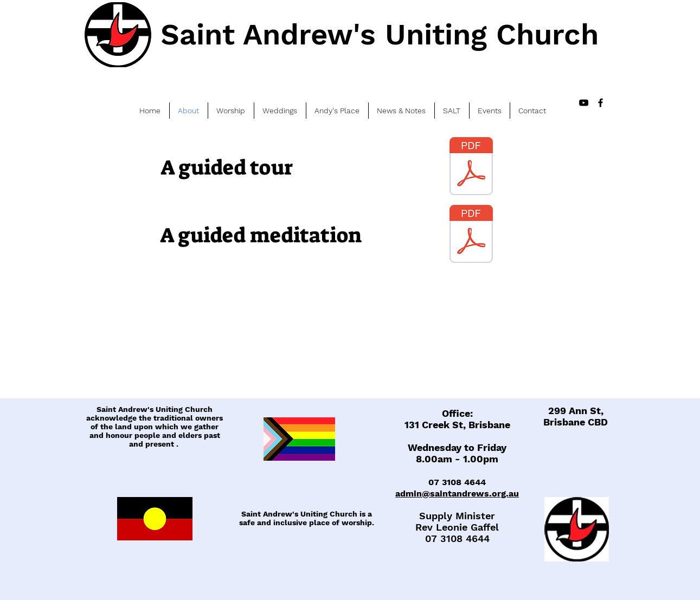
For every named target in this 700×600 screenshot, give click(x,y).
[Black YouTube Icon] (584, 103)
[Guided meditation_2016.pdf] (471, 235)
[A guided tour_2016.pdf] (471, 167)
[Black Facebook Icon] (601, 103)
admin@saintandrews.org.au (457, 493)
